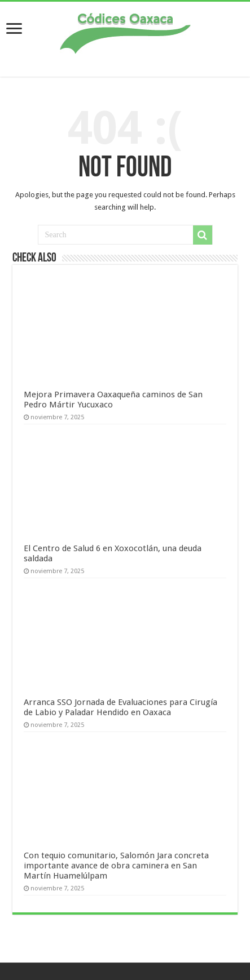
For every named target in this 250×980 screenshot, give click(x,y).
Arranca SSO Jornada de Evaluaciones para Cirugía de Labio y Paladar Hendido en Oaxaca (120, 707)
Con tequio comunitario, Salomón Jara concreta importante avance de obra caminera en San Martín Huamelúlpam (116, 866)
